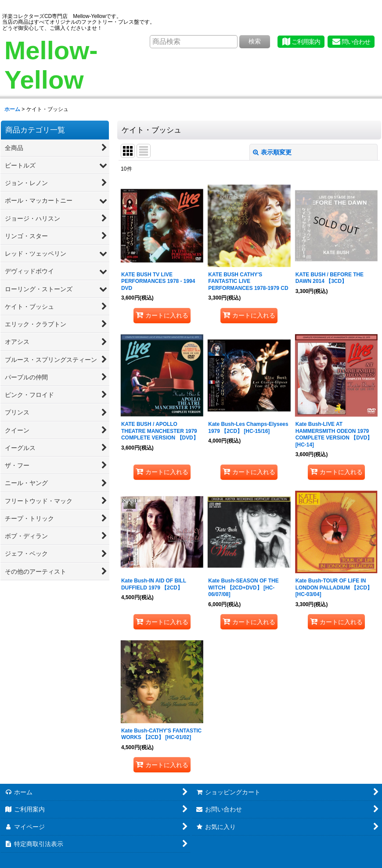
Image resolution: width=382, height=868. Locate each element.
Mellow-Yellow (51, 65)
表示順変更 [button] (272, 152)
